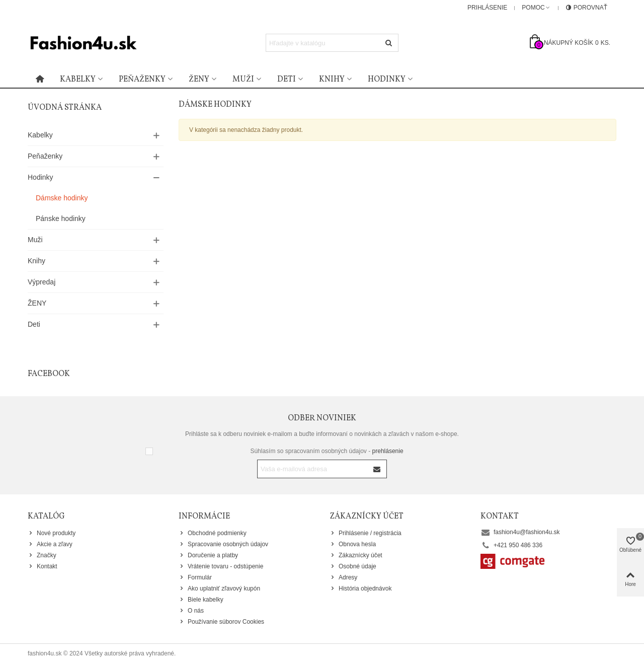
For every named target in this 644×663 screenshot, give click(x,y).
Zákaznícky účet (356, 555)
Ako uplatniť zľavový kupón (219, 588)
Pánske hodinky (61, 218)
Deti (287, 80)
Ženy (199, 80)
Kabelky (78, 80)
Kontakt (43, 566)
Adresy (343, 577)
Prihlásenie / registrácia (366, 533)
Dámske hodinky (62, 198)
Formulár (195, 577)
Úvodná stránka (65, 108)
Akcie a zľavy (50, 544)
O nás (191, 611)
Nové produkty (52, 533)
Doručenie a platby (208, 555)
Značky (42, 555)
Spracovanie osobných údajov (223, 544)
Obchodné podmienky (213, 533)
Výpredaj (42, 282)
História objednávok (360, 588)
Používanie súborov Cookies (221, 622)
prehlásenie (388, 451)
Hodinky (387, 80)
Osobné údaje (353, 566)
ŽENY (37, 303)
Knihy (332, 80)
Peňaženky (142, 80)
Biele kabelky (201, 600)
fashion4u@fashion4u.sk (527, 532)
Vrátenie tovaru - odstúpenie (221, 566)
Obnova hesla (353, 544)
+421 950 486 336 (518, 545)
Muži (243, 80)
